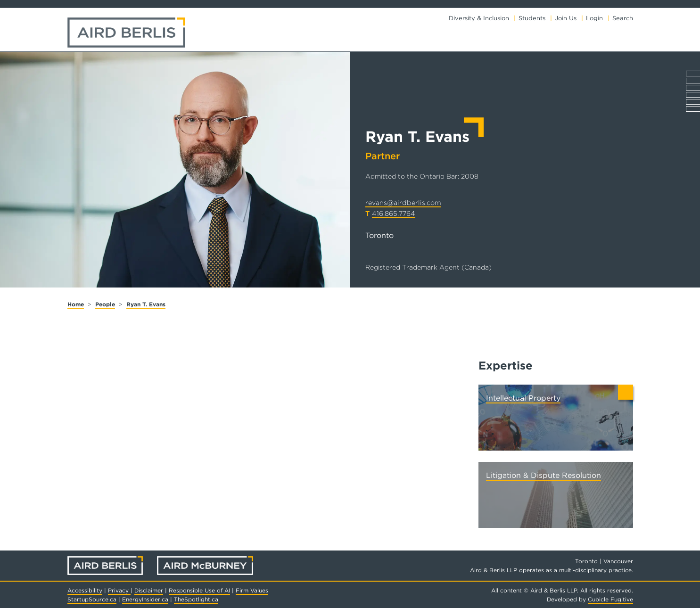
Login (594, 18)
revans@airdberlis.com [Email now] (403, 202)
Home (76, 304)
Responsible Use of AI (199, 590)
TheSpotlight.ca (196, 599)
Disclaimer (149, 590)
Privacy (119, 590)
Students (532, 18)
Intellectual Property (523, 398)
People (105, 304)
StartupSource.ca (92, 599)
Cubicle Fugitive (610, 599)
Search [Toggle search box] (623, 18)
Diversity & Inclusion (479, 18)
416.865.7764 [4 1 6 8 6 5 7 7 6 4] (394, 213)
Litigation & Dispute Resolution (544, 475)
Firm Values (252, 590)
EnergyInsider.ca (145, 599)
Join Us (566, 18)
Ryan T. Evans (146, 304)
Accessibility (85, 590)
